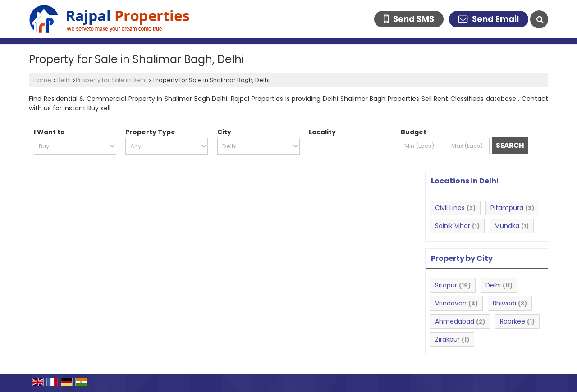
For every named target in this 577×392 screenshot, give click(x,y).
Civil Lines (450, 208)
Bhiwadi (504, 303)
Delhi (64, 80)
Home (42, 80)
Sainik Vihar (453, 226)
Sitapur (446, 285)
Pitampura (507, 208)
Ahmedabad (455, 321)
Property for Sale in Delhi (111, 80)
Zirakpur (447, 339)
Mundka (507, 226)
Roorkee (513, 321)
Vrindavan (451, 303)
